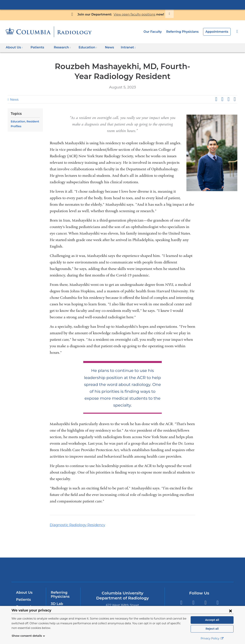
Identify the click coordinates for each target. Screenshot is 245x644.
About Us (24, 585)
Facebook (181, 596)
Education (17, 121)
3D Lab (56, 597)
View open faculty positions (133, 14)
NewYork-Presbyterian (123, 565)
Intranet (122, 48)
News (105, 47)
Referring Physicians (186, 32)
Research (24, 600)
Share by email (235, 99)
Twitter (193, 596)
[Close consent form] (230, 611)
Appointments (218, 32)
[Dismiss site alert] (165, 14)
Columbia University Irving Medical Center (122, 5)
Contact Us (60, 604)
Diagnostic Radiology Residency (74, 518)
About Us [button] (14, 47)
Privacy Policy (212, 638)
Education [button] (85, 47)
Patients (36, 47)
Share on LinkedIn (229, 99)
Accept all (212, 620)
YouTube (205, 596)
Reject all (212, 629)
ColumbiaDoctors (178, 563)
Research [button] (60, 47)
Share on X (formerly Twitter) (222, 99)
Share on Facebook (216, 99)
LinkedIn (218, 596)
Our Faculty (157, 32)
